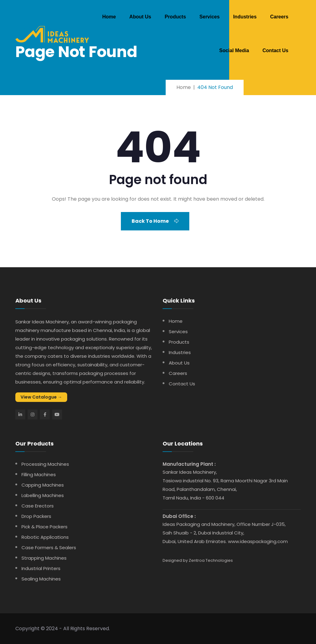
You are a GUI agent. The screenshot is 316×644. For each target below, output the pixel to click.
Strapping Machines (44, 558)
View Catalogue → (41, 397)
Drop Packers (36, 516)
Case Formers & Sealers (49, 548)
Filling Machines (39, 474)
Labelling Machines (43, 495)
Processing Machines (45, 464)
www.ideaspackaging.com (258, 541)
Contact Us (276, 50)
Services (210, 17)
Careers (279, 17)
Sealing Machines (41, 579)
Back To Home (155, 221)
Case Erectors (38, 506)
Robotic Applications (45, 537)
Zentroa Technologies (211, 560)
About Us (140, 17)
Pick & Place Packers (44, 527)
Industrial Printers (41, 568)
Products (175, 17)
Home (109, 17)
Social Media (234, 50)
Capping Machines (43, 485)
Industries (245, 17)
